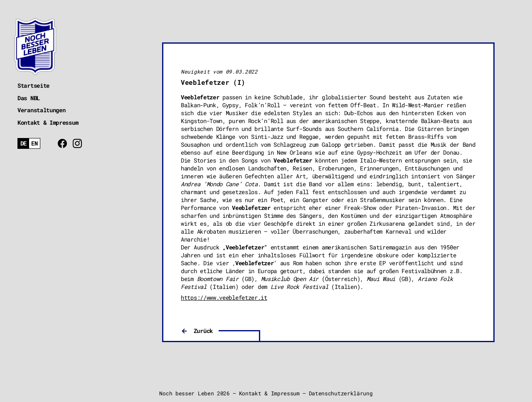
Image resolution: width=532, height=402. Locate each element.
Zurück (203, 331)
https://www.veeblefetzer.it (224, 297)
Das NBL (29, 98)
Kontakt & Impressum (48, 122)
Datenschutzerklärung (341, 393)
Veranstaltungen (42, 110)
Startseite (33, 85)
